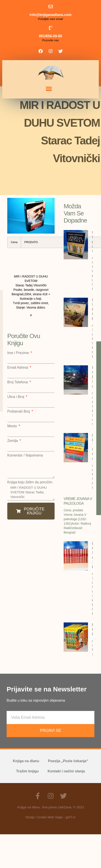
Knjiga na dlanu (26, 761)
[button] (49, 89)
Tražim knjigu (27, 771)
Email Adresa (18, 368)
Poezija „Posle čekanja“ (68, 761)
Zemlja (13, 441)
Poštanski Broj (19, 411)
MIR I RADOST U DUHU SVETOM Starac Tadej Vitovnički (31, 492)
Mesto (13, 426)
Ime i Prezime (19, 353)
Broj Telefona (18, 382)
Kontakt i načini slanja (66, 771)
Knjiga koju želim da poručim (30, 482)
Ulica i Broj (16, 397)
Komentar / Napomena (25, 455)
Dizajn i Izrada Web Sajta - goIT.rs (50, 817)
